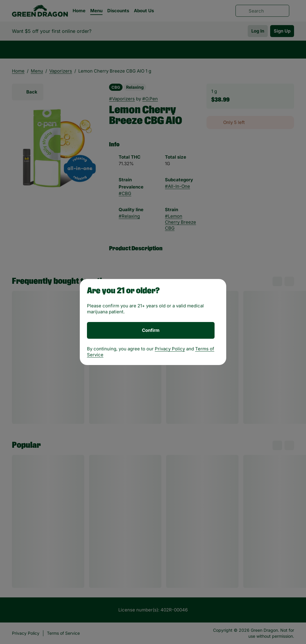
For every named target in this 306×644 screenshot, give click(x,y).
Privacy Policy (170, 349)
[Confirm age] (151, 330)
